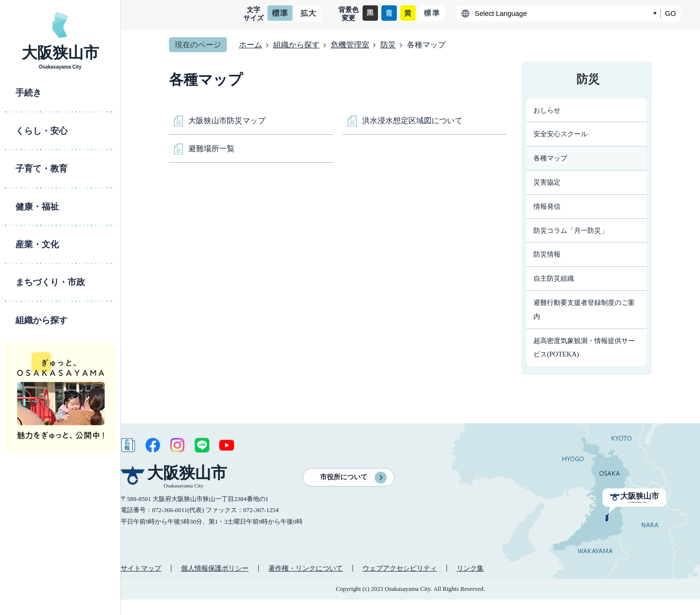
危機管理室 (350, 45)
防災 (388, 45)
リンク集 (470, 568)
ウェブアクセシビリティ (400, 568)
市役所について (344, 477)
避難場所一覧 (211, 149)
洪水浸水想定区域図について (412, 121)
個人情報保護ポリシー (215, 568)
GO (671, 14)
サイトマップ (141, 568)
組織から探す (296, 45)
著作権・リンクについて (306, 568)
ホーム (251, 45)
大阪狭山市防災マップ (227, 121)
